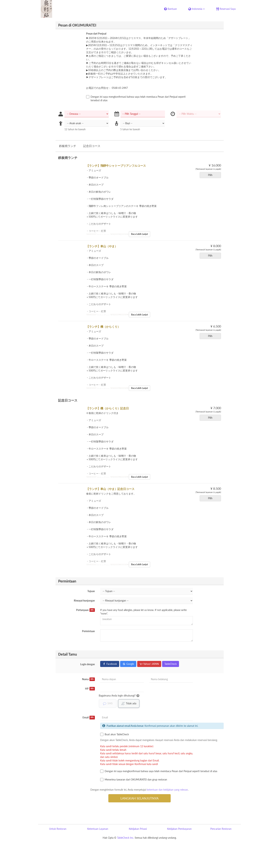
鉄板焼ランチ (68, 146)
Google (128, 664)
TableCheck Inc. (126, 838)
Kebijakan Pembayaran (179, 829)
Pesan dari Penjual (96, 34)
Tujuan (91, 591)
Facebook (110, 664)
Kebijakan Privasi (138, 829)
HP (90, 689)
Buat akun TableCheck (115, 734)
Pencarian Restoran (221, 829)
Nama (88, 679)
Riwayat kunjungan (84, 601)
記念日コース (92, 146)
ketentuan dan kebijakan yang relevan (167, 790)
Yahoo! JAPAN (149, 664)
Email (89, 717)
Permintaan (88, 631)
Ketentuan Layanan (98, 829)
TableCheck (171, 664)
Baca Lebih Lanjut (139, 234)
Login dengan (88, 664)
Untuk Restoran (58, 829)
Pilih (211, 175)
